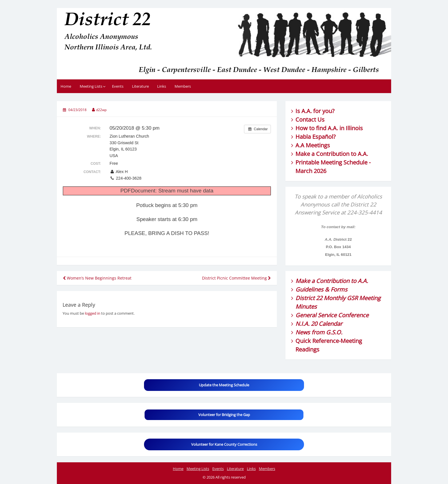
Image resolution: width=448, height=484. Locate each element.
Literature (140, 86)
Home (66, 86)
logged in (93, 313)
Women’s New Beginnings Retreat (97, 278)
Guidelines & (313, 289)
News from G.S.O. (319, 332)
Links (162, 86)
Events (118, 86)
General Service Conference (332, 315)
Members (183, 86)
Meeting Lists (91, 86)
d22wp (101, 110)
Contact (306, 120)
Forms (339, 289)
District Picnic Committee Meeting (236, 278)
